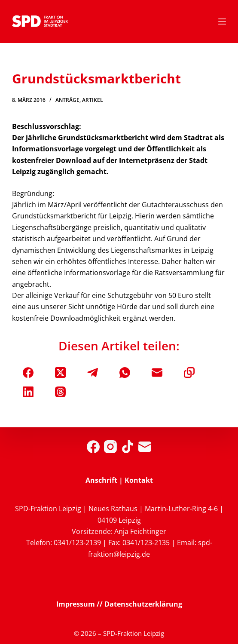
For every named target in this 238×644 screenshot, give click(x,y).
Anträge (67, 100)
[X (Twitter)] (60, 373)
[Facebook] (28, 373)
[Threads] (60, 392)
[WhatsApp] (125, 373)
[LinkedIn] (28, 392)
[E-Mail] (157, 373)
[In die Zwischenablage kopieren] (189, 373)
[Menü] (222, 21)
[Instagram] (110, 447)
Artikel (93, 100)
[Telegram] (93, 373)
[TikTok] (128, 447)
